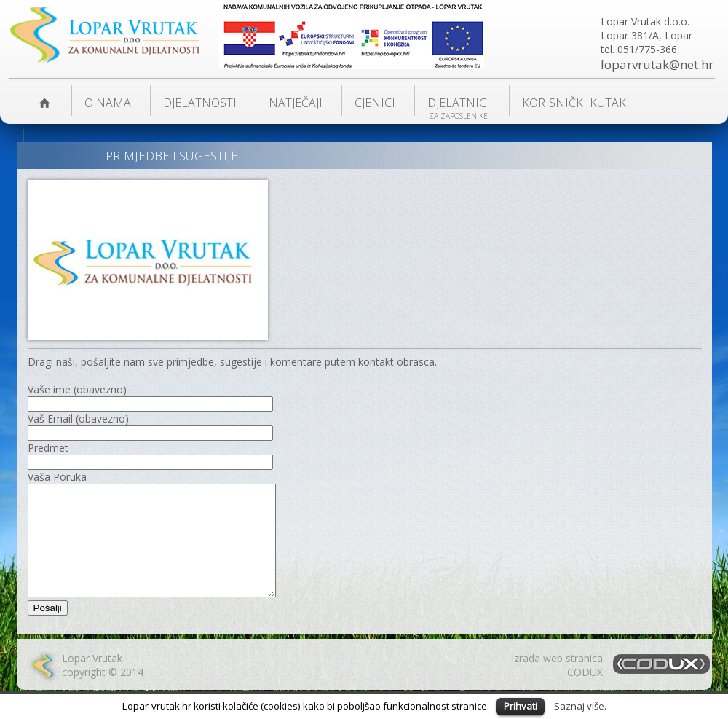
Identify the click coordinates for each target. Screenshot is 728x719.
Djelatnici (459, 103)
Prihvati (521, 706)
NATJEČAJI (296, 103)
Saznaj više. (580, 706)
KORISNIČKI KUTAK (574, 103)
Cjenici (375, 103)
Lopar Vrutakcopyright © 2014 (103, 687)
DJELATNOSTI (200, 103)
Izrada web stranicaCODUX (557, 687)
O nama (108, 103)
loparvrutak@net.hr (657, 64)
